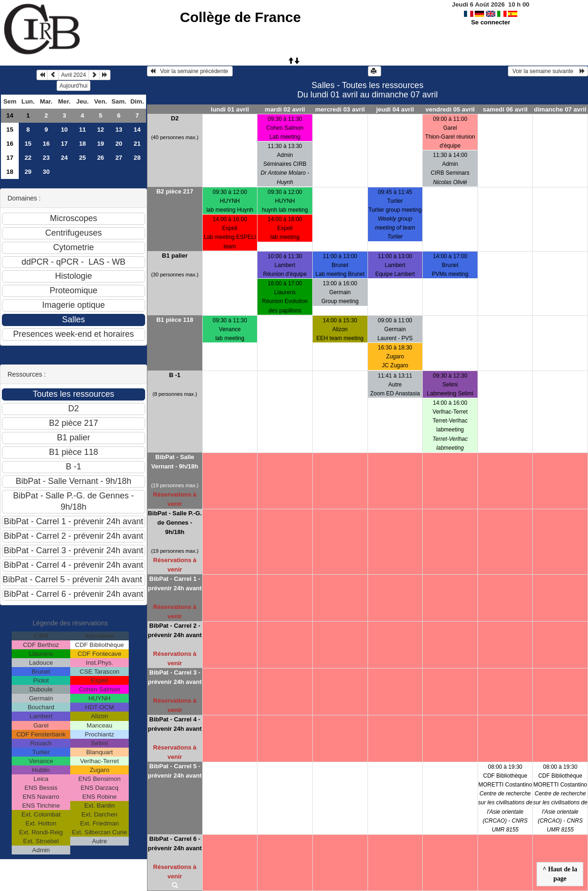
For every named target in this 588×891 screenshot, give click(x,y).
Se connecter (491, 22)
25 (83, 158)
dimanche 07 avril (560, 109)
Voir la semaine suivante (548, 71)
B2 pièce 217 (175, 191)
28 (137, 158)
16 (10, 144)
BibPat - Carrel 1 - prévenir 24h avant (175, 583)
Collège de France (240, 17)
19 (100, 144)
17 (64, 144)
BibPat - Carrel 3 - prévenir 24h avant (175, 677)
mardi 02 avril (285, 109)
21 (137, 144)
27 (119, 158)
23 (46, 158)
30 (46, 172)
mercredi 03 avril (340, 109)
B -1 (175, 375)
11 (83, 130)
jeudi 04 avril (395, 109)
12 (100, 130)
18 (83, 144)
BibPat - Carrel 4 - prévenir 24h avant (175, 724)
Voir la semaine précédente (190, 71)
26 (100, 158)
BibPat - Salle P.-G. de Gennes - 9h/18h (175, 523)
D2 (175, 118)
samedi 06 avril (505, 109)
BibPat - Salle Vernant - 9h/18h (175, 462)
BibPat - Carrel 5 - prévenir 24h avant (175, 771)
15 (10, 130)
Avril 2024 (73, 75)
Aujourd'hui (73, 86)
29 (28, 172)
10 (64, 130)
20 (119, 144)
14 (10, 115)
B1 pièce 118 (175, 320)
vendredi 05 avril (450, 109)
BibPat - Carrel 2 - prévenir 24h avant (175, 630)
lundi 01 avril (230, 109)
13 (119, 130)
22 (28, 158)
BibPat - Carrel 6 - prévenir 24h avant (175, 843)
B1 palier (175, 256)
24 (64, 158)
